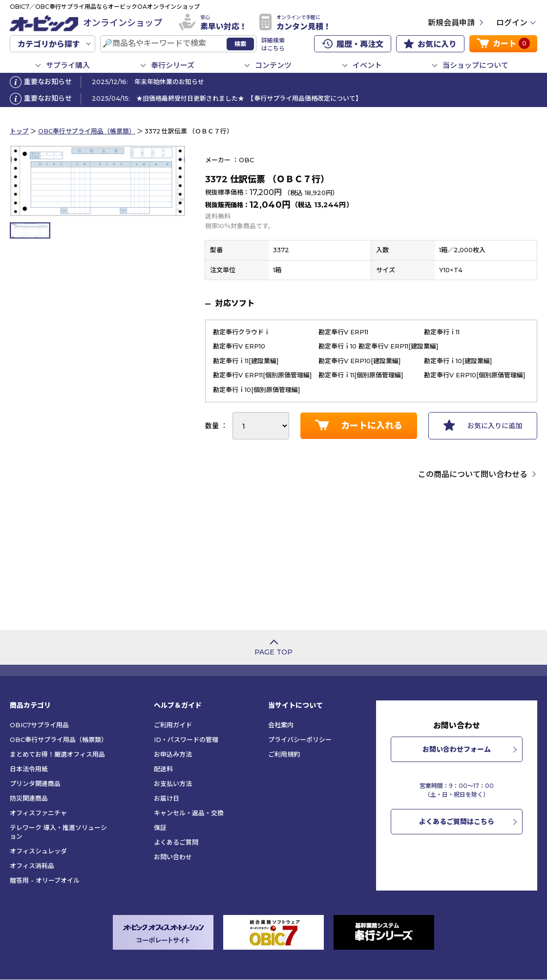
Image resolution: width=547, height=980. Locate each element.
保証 (160, 828)
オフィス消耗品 (32, 866)
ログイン (512, 23)
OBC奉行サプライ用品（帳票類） (87, 131)
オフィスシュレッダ (38, 851)
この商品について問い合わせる (473, 474)
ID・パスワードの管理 (186, 740)
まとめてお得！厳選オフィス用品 (57, 754)
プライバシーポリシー (300, 740)
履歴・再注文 (353, 44)
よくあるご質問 (176, 842)
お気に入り (430, 44)
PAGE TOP (273, 652)
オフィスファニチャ (38, 813)
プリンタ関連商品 (35, 784)
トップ (19, 131)
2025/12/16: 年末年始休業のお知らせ (148, 82)
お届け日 (167, 798)
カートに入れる (359, 425)
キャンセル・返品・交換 (189, 813)
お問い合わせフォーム (457, 749)
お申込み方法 (173, 754)
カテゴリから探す (49, 44)
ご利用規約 (284, 754)
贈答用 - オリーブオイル (45, 880)
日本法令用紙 (29, 769)
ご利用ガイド (173, 725)
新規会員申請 (451, 23)
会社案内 (281, 725)
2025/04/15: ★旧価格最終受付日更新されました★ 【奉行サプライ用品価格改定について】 (227, 98)
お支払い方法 (173, 784)
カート (503, 43)
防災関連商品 (29, 798)
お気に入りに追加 (483, 425)
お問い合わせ (173, 857)
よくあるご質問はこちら (457, 822)
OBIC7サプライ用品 (39, 725)
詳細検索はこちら (273, 44)
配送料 (163, 769)
